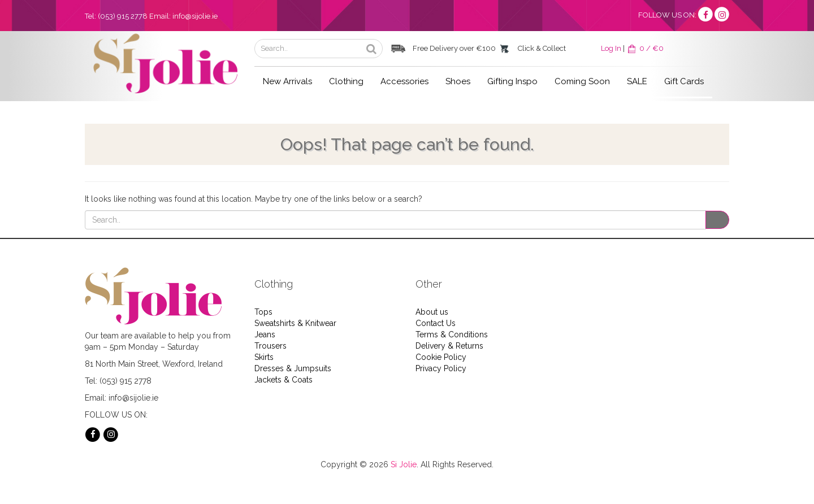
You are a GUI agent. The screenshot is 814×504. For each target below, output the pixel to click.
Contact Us (436, 323)
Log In (611, 48)
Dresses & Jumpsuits (293, 368)
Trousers (270, 346)
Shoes (458, 81)
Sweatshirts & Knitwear (295, 323)
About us (432, 312)
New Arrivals (287, 81)
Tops (263, 312)
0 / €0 (645, 48)
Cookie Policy (441, 357)
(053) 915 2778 (123, 16)
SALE (637, 81)
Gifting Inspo (512, 81)
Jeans (265, 334)
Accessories (404, 81)
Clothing (346, 81)
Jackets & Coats (283, 380)
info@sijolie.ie (195, 16)
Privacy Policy (441, 368)
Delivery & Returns (449, 346)
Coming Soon (582, 81)
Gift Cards (684, 81)
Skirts (264, 357)
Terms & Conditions (452, 334)
